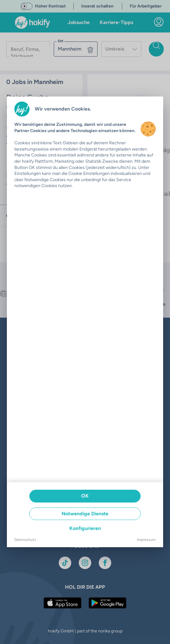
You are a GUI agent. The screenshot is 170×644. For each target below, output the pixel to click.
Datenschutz (25, 540)
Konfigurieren (85, 528)
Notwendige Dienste (85, 514)
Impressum (146, 540)
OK (85, 496)
